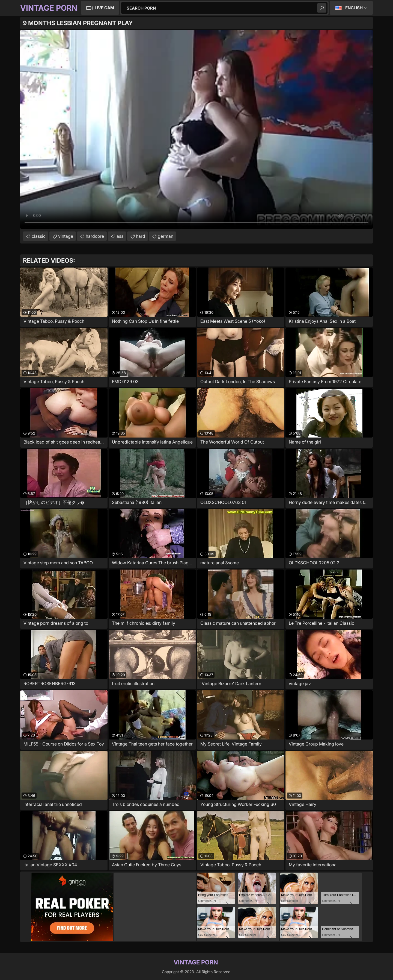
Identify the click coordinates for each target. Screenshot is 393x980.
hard (141, 236)
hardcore (95, 236)
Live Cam (104, 8)
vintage (66, 236)
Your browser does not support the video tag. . (196, 129)
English (354, 8)
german (166, 236)
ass (120, 236)
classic (39, 236)
